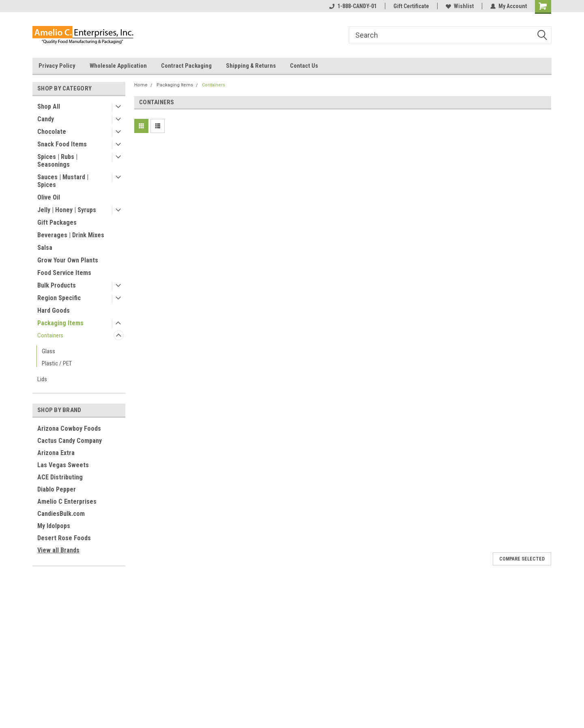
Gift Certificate (411, 6)
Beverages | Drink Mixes (71, 235)
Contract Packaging (186, 66)
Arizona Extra (56, 453)
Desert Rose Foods (64, 538)
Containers (50, 335)
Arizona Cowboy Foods (69, 428)
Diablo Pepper (57, 489)
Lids (42, 379)
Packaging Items (60, 323)
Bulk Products (57, 285)
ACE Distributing (60, 477)
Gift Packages (57, 222)
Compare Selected (522, 559)
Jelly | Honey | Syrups (67, 210)
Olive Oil (49, 197)
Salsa (45, 248)
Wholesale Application (118, 66)
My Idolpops (54, 526)
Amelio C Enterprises (67, 501)
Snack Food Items (62, 144)
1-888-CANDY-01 (353, 6)
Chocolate (52, 132)
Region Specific (59, 298)
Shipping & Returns (251, 66)
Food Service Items (64, 273)
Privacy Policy (57, 66)
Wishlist (460, 6)
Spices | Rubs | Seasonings (57, 161)
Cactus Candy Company (70, 441)
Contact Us (304, 66)
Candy (46, 119)
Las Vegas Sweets (63, 465)
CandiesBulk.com (61, 514)
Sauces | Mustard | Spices (63, 181)
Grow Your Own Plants (68, 260)
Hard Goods (54, 310)
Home (141, 85)
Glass (48, 351)
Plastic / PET (57, 363)
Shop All (49, 106)
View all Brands (58, 550)
